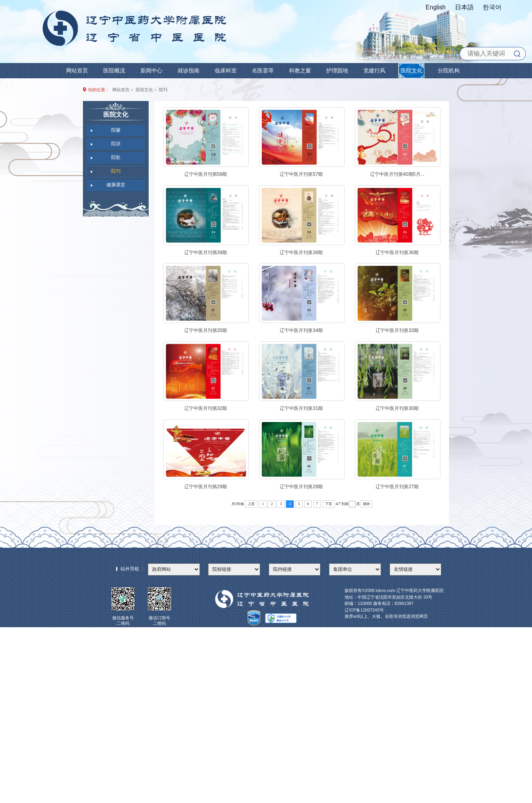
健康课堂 (116, 185)
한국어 (492, 7)
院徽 (116, 130)
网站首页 (121, 90)
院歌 (116, 157)
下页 (329, 504)
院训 (116, 144)
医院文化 (144, 90)
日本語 (464, 7)
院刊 (163, 90)
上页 (251, 504)
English (436, 7)
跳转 (367, 504)
